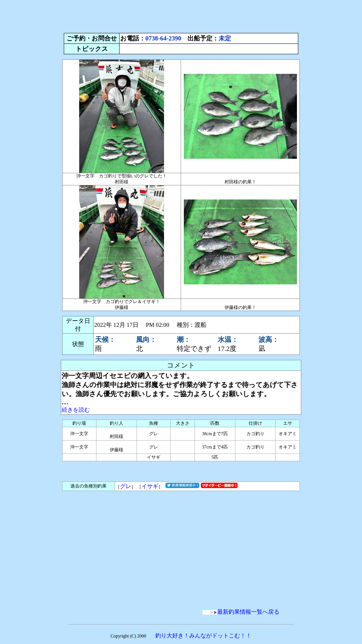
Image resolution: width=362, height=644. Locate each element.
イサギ (150, 486)
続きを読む (76, 410)
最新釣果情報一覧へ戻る (241, 612)
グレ (126, 486)
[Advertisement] (181, 15)
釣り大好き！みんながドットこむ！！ (203, 636)
